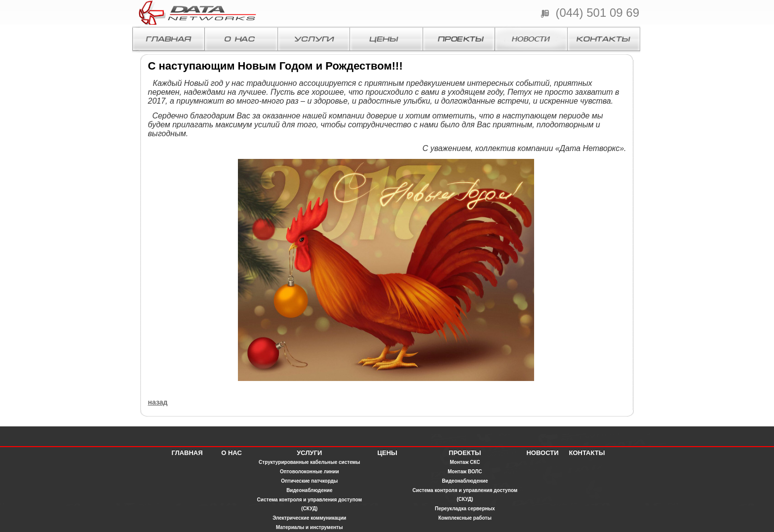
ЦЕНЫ (387, 453)
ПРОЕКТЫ (465, 453)
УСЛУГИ (309, 453)
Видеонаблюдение (309, 490)
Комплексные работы (465, 518)
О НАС (232, 453)
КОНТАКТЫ (587, 453)
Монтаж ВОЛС (465, 472)
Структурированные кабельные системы (310, 462)
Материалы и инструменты (309, 527)
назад (158, 402)
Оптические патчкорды (309, 481)
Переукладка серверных (465, 509)
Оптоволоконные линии (310, 472)
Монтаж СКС (465, 462)
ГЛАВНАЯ (187, 453)
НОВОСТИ (542, 453)
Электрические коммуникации (309, 518)
